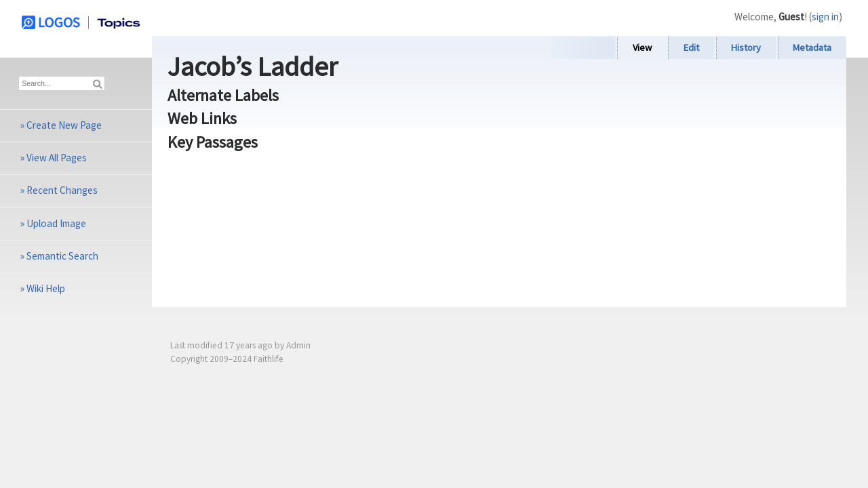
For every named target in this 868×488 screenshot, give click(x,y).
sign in (825, 17)
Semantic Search (62, 256)
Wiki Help (46, 288)
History (746, 47)
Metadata (812, 47)
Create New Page (64, 125)
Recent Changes (62, 190)
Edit (691, 47)
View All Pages (57, 158)
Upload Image (56, 223)
